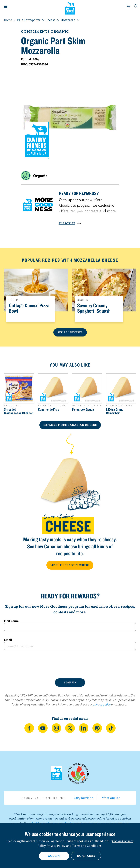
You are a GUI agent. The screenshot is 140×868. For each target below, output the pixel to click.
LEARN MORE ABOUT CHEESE (70, 565)
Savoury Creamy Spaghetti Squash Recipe (94, 311)
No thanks (86, 856)
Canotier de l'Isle (48, 409)
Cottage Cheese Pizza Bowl (29, 308)
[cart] (128, 6)
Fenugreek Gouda (83, 409)
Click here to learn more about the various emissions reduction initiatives (80, 823)
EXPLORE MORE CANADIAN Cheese (70, 425)
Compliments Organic (45, 31)
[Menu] (6, 6)
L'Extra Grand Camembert (115, 411)
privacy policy (102, 704)
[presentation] (70, 664)
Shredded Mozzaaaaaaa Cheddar (18, 411)
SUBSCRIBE (70, 223)
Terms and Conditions (87, 846)
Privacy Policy (56, 846)
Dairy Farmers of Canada (70, 8)
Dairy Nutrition (83, 798)
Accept (54, 856)
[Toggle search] (136, 6)
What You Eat (111, 798)
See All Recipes (70, 332)
